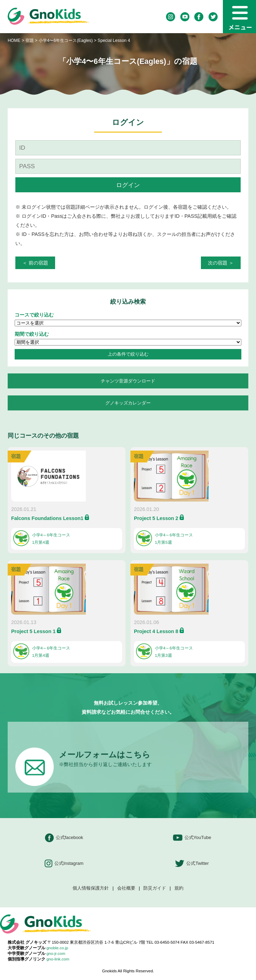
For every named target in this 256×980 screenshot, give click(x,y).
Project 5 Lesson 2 (156, 518)
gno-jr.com (56, 953)
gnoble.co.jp (57, 948)
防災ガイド (155, 888)
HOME (14, 40)
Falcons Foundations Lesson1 (47, 518)
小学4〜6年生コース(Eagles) (66, 40)
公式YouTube (192, 838)
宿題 (30, 40)
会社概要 (126, 888)
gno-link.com (58, 959)
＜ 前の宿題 (35, 263)
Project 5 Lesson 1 (33, 631)
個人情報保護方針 (91, 888)
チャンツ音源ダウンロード (128, 381)
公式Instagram (64, 864)
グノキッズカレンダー (128, 403)
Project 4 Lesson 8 (156, 631)
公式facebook (64, 838)
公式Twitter (192, 864)
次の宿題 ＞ (221, 263)
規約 (179, 888)
